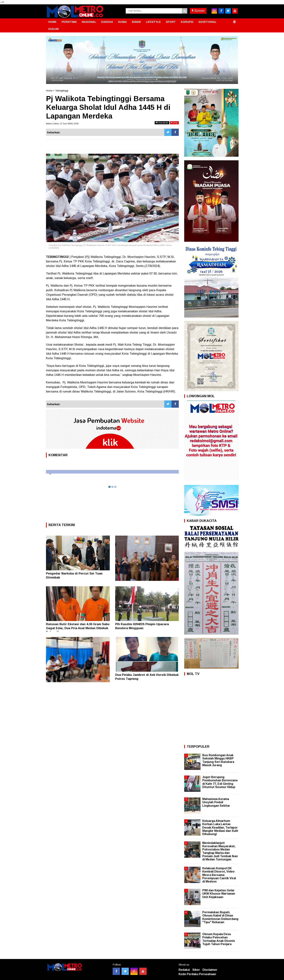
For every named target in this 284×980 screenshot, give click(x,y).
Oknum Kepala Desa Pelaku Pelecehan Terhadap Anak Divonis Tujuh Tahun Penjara (219, 939)
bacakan (162, 123)
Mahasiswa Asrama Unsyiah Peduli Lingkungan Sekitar (216, 802)
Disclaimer (210, 970)
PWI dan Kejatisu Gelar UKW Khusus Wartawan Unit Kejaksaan (219, 894)
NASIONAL (89, 22)
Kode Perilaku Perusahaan (197, 974)
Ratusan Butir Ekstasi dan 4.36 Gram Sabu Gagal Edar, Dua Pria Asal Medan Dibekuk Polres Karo (78, 628)
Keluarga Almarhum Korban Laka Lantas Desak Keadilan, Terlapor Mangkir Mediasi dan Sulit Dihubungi (220, 827)
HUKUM (53, 29)
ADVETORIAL (207, 22)
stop (174, 123)
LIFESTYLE (153, 22)
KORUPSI (187, 22)
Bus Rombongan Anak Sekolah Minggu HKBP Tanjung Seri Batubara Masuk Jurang (218, 760)
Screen (198, 11)
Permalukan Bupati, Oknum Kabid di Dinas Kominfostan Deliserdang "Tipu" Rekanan (220, 917)
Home (49, 91)
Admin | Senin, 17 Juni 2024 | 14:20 (62, 124)
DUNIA (122, 22)
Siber (196, 970)
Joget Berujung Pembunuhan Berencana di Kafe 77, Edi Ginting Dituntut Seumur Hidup (220, 782)
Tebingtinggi (62, 91)
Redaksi (184, 970)
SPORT (171, 22)
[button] (234, 20)
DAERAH (107, 22)
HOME (52, 22)
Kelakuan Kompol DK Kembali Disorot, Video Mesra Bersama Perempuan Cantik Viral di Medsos (219, 875)
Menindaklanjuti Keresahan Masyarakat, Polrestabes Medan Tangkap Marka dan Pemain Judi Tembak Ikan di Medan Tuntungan (220, 851)
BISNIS (136, 22)
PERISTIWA (69, 22)
